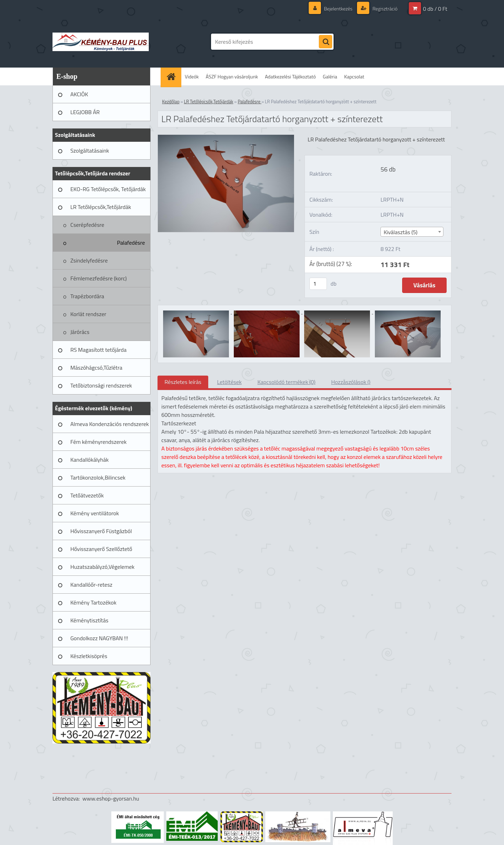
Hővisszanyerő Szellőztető (101, 549)
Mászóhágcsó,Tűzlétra (96, 368)
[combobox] (412, 232)
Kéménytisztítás (89, 620)
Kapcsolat (354, 76)
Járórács (80, 332)
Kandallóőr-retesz (91, 585)
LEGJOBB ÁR (85, 112)
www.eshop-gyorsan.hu (111, 798)
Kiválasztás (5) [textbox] (401, 232)
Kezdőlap (171, 102)
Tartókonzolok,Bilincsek (98, 477)
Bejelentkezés (338, 9)
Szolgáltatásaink (90, 151)
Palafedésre (131, 243)
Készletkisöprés (89, 656)
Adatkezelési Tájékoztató (290, 76)
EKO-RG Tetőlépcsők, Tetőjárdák (108, 189)
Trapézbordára (87, 296)
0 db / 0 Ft (435, 9)
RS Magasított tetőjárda (98, 350)
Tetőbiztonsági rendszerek (101, 385)
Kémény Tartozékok (93, 602)
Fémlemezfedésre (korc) (99, 278)
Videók (192, 76)
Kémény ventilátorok (95, 513)
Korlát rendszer (88, 314)
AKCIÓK (79, 94)
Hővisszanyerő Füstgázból (101, 531)
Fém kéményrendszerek (99, 442)
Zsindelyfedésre (89, 260)
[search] (325, 42)
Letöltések (229, 382)
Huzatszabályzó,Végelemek (102, 567)
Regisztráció (384, 9)
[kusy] (318, 284)
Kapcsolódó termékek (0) (286, 382)
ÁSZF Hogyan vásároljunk (232, 76)
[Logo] (101, 42)
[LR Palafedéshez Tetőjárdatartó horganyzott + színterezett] (226, 138)
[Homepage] (173, 76)
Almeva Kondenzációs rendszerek (110, 424)
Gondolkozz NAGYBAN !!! (99, 638)
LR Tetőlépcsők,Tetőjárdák (101, 207)
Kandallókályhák (89, 460)
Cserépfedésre (87, 225)
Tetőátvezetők (87, 495)
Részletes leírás (183, 382)
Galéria (330, 76)
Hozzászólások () (351, 382)
